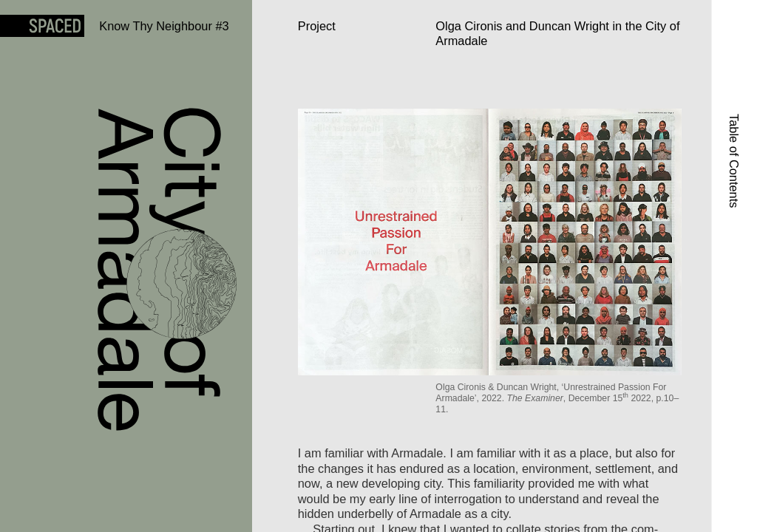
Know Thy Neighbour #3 (164, 26)
